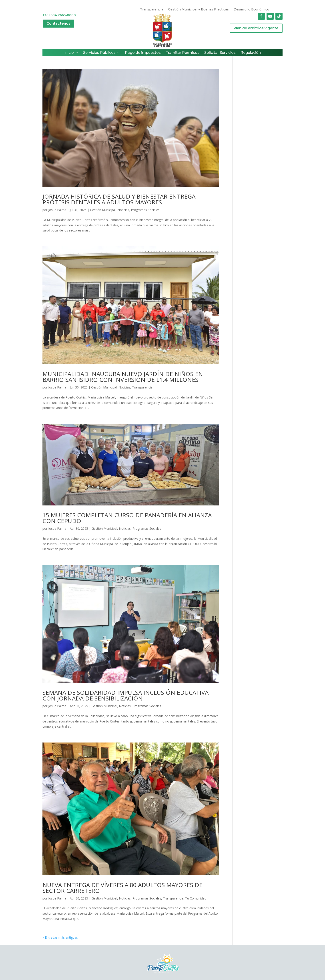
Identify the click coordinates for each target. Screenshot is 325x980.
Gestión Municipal (103, 210)
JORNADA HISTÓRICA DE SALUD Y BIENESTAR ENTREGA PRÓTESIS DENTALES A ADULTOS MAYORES (119, 199)
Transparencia (152, 10)
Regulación (251, 53)
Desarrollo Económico (251, 10)
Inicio (69, 53)
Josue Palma (57, 210)
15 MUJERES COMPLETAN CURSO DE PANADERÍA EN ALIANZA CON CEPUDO (127, 518)
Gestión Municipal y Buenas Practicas (198, 10)
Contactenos (58, 23)
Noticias (123, 210)
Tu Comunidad (196, 898)
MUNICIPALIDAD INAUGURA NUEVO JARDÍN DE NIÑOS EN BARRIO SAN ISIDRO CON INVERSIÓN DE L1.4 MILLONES (123, 377)
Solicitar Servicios (220, 53)
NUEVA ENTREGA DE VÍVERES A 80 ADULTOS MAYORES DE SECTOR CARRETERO (122, 888)
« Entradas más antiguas (60, 937)
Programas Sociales (145, 210)
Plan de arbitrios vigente (256, 28)
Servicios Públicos (99, 53)
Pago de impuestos (143, 53)
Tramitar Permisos (183, 53)
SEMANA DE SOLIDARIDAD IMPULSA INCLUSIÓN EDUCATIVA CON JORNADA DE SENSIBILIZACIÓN (125, 695)
